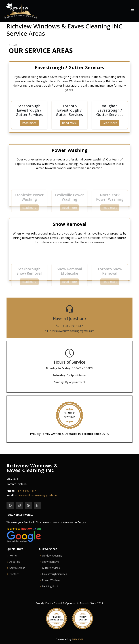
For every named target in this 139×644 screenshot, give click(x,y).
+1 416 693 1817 (70, 326)
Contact (14, 574)
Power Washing (51, 580)
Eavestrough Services (54, 574)
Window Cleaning (52, 556)
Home (13, 556)
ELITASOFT (77, 639)
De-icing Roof (50, 586)
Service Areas (17, 568)
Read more (29, 123)
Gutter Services (51, 568)
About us (15, 562)
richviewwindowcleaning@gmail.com (70, 331)
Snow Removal (51, 562)
